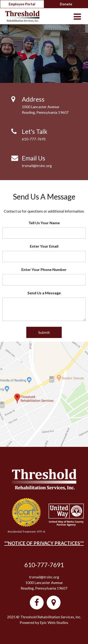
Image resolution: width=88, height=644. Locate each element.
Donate (66, 4)
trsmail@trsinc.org (37, 165)
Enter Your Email (44, 246)
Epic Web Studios (54, 622)
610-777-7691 (34, 139)
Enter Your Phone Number (44, 269)
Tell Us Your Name (44, 223)
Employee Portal (22, 4)
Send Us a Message (44, 293)
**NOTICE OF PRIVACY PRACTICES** (44, 543)
